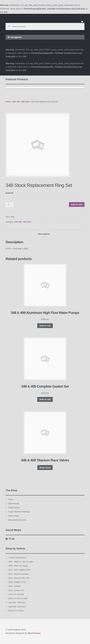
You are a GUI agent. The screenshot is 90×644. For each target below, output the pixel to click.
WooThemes (34, 633)
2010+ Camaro (14, 586)
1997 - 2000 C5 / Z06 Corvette (21, 562)
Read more (45, 468)
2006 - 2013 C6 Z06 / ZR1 (19, 578)
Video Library (14, 516)
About (11, 499)
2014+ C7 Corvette (16, 594)
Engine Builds (14, 508)
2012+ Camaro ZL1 (16, 590)
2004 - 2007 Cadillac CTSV (19, 570)
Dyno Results (14, 504)
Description (44, 234)
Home (8, 102)
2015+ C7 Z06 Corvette (18, 598)
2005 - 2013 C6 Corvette (18, 574)
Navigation (16, 37)
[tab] (44, 234)
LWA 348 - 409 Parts (21, 102)
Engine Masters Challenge (19, 512)
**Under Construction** (18, 558)
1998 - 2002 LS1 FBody (18, 566)
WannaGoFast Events (17, 520)
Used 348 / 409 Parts (17, 607)
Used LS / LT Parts (16, 611)
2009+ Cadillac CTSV (17, 582)
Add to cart (77, 204)
